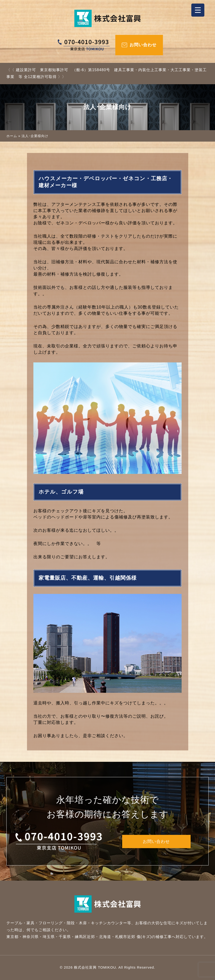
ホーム (12, 136)
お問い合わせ (143, 45)
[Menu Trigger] (198, 10)
